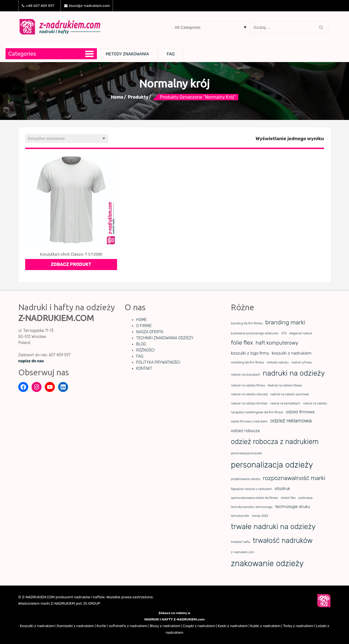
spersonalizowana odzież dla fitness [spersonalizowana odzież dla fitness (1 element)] (254, 498)
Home (117, 97)
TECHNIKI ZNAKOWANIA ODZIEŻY (165, 338)
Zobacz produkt (71, 264)
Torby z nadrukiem (298, 626)
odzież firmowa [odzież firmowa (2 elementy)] (300, 412)
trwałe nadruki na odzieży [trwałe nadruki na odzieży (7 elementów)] (273, 527)
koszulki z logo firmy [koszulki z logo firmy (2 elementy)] (250, 353)
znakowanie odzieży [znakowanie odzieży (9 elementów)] (267, 563)
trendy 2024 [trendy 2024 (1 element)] (260, 516)
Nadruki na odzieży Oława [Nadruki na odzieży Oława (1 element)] (285, 385)
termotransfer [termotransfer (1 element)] (240, 516)
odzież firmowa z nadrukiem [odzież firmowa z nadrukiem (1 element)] (249, 421)
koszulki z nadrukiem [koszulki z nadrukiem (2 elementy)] (292, 353)
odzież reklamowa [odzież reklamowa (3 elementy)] (291, 421)
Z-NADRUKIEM (63, 603)
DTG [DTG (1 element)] (284, 333)
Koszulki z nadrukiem (37, 626)
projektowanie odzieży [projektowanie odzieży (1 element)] (245, 479)
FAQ (170, 54)
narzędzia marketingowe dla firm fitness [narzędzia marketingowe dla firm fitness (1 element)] (257, 412)
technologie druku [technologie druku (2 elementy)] (293, 507)
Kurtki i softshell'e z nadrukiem (122, 626)
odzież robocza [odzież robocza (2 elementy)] (245, 431)
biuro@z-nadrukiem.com (87, 6)
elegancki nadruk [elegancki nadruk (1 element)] (301, 333)
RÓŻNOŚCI (145, 350)
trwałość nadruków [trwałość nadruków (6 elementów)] (283, 540)
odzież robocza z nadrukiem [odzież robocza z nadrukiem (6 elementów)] (275, 442)
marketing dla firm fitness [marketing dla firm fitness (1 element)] (247, 362)
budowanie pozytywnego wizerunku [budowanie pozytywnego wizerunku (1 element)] (255, 333)
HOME (141, 320)
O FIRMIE (144, 326)
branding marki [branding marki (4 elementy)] (285, 322)
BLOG (141, 344)
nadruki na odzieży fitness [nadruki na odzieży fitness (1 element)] (248, 385)
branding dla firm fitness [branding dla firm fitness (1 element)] (247, 323)
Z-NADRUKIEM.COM (38, 597)
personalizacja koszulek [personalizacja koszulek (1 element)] (246, 453)
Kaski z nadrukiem (233, 626)
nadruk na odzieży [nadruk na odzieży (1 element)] (315, 403)
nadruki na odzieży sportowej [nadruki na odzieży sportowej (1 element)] (290, 394)
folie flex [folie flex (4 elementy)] (242, 342)
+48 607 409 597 (38, 6)
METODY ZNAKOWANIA (127, 54)
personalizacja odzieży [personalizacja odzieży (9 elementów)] (272, 465)
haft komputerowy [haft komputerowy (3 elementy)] (277, 343)
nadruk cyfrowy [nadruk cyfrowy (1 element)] (301, 362)
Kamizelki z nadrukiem (76, 626)
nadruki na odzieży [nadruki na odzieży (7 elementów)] (294, 373)
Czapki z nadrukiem (199, 626)
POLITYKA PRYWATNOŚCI (158, 362)
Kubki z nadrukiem (265, 626)
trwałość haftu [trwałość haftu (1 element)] (241, 542)
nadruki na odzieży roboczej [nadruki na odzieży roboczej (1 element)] (249, 394)
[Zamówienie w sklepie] (67, 138)
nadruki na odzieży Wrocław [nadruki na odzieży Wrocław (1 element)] (249, 403)
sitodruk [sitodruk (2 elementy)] (282, 489)
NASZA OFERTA (150, 332)
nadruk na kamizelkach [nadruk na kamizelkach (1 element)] (285, 403)
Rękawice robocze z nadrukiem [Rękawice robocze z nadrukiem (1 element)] (251, 489)
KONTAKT (144, 369)
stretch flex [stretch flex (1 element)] (288, 498)
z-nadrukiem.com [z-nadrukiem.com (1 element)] (242, 552)
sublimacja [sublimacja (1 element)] (305, 498)
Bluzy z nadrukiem (165, 626)
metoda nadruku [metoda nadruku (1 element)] (278, 362)
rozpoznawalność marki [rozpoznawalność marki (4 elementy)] (294, 478)
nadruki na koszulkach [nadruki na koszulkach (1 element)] (245, 375)
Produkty (138, 97)
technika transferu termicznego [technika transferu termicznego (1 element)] (252, 507)
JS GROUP (91, 603)
